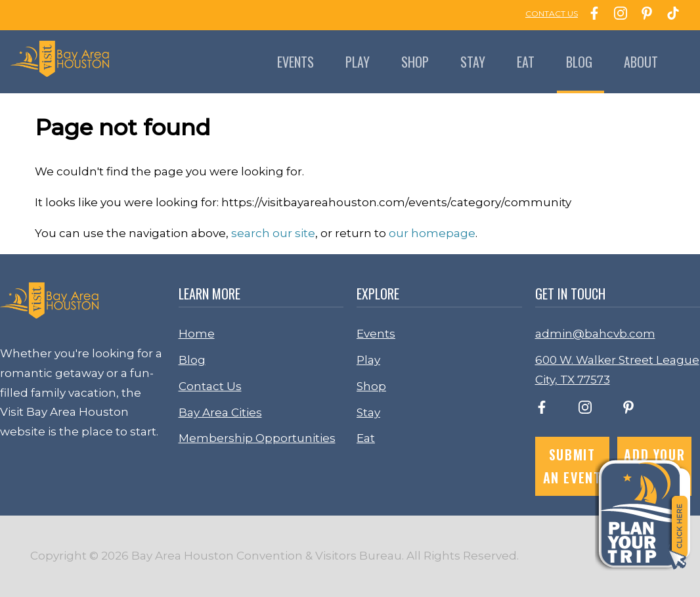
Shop (415, 62)
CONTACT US (552, 13)
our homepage (432, 233)
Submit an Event (572, 466)
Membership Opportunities (257, 438)
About (641, 62)
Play (358, 62)
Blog (579, 62)
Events (295, 62)
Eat (526, 62)
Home (197, 334)
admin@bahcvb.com (595, 334)
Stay (473, 62)
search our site (273, 233)
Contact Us (210, 386)
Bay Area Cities (220, 412)
